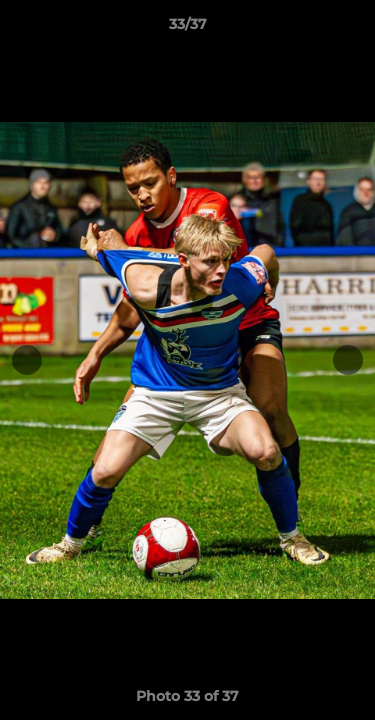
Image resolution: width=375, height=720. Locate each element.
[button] (351, 29)
